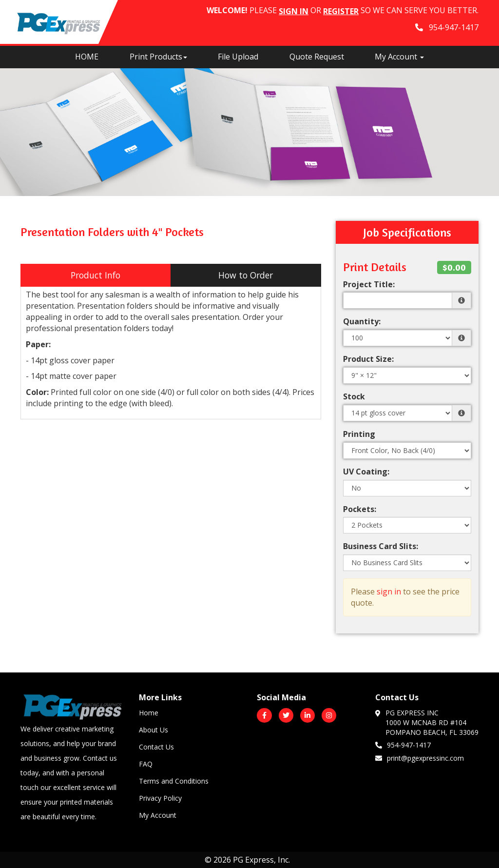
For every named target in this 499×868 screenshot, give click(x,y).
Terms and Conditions (174, 781)
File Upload (238, 57)
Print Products (158, 57)
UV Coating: (366, 472)
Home (149, 713)
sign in (389, 592)
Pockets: (360, 509)
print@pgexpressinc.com (420, 758)
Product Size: (368, 359)
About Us (154, 730)
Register (341, 11)
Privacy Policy (160, 798)
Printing (359, 434)
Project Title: (369, 284)
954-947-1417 (403, 745)
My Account (158, 815)
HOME (87, 57)
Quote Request (317, 57)
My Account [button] (399, 57)
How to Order (246, 275)
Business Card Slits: (381, 546)
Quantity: (362, 321)
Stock (354, 396)
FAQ (146, 764)
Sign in (294, 11)
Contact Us (156, 747)
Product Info (96, 275)
